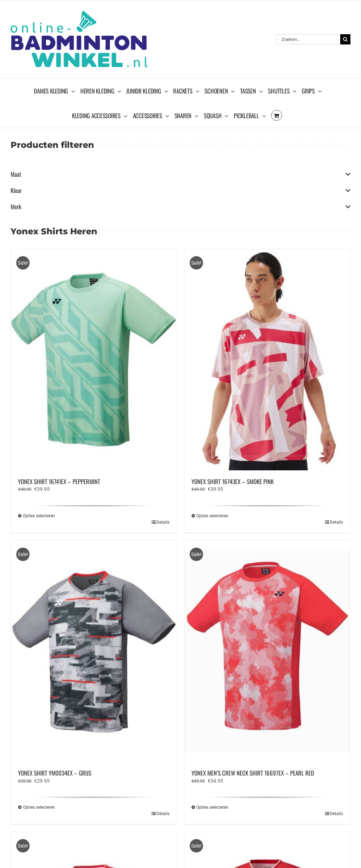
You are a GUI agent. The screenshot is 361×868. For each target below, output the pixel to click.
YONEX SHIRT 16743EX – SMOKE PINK (232, 481)
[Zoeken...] (308, 39)
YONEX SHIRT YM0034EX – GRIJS (55, 773)
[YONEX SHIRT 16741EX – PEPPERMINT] (94, 360)
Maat (180, 174)
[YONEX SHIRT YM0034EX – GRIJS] (94, 651)
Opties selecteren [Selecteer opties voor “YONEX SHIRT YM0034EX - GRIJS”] (39, 807)
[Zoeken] (345, 39)
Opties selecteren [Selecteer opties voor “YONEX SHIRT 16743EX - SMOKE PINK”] (212, 516)
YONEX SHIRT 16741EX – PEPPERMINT (59, 481)
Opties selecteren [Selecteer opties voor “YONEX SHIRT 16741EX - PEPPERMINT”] (39, 516)
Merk (180, 207)
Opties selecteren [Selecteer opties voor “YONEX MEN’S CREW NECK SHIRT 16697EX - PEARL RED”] (212, 807)
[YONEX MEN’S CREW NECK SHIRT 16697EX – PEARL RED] (267, 651)
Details (163, 522)
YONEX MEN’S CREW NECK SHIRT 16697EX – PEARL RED (253, 773)
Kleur (180, 191)
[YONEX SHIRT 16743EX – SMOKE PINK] (267, 360)
